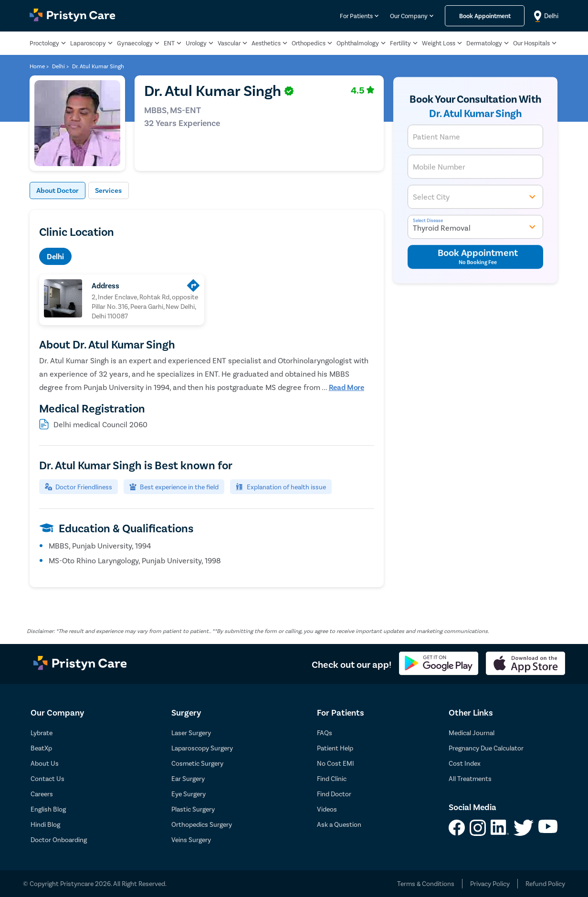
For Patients (356, 16)
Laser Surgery (191, 733)
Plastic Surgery (193, 809)
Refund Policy (545, 883)
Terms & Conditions (426, 883)
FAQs (325, 733)
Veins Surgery (191, 839)
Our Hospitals (531, 43)
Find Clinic (332, 778)
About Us (45, 763)
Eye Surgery (189, 794)
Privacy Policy (490, 883)
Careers (42, 794)
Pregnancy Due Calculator (486, 748)
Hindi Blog (45, 824)
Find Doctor (334, 794)
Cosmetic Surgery (197, 763)
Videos (327, 809)
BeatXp (41, 748)
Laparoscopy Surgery (202, 748)
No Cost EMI (336, 763)
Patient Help (335, 748)
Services (116, 190)
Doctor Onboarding (59, 839)
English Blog (48, 809)
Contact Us (47, 778)
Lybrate (42, 733)
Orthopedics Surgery (202, 824)
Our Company (409, 16)
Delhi (55, 256)
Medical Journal (472, 733)
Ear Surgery (188, 778)
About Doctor (60, 190)
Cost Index (465, 763)
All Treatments (470, 778)
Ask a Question (339, 824)
